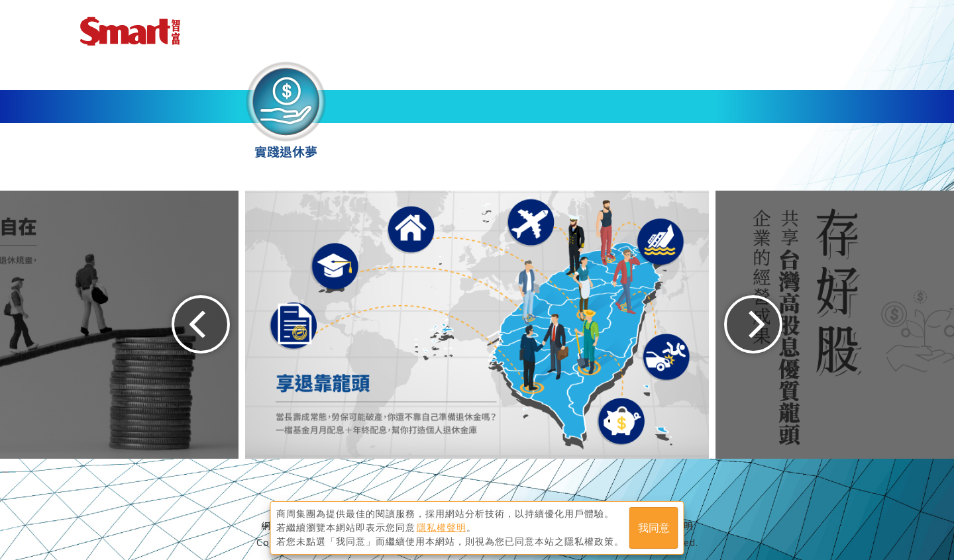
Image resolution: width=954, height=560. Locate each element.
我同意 (654, 528)
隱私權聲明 (442, 528)
